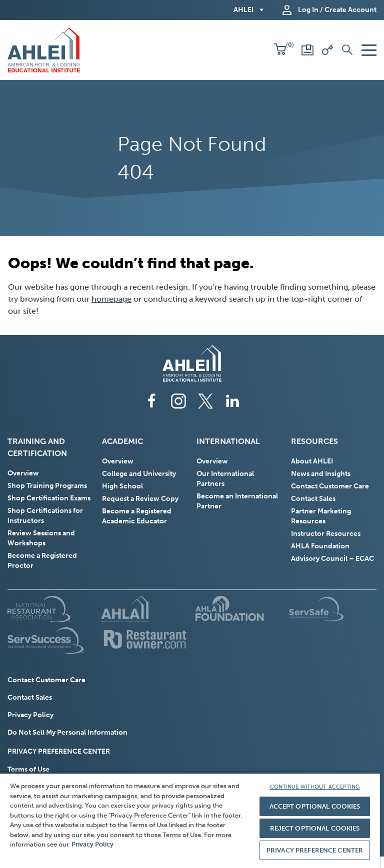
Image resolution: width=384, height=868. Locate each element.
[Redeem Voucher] (327, 50)
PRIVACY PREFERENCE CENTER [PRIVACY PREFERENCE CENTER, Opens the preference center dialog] (315, 850)
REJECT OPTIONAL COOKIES (315, 828)
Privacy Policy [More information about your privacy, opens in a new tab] (92, 844)
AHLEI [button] (243, 10)
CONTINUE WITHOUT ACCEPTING (315, 787)
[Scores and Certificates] (307, 50)
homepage (111, 299)
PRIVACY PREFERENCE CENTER (59, 751)
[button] (280, 50)
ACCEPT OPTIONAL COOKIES (315, 806)
